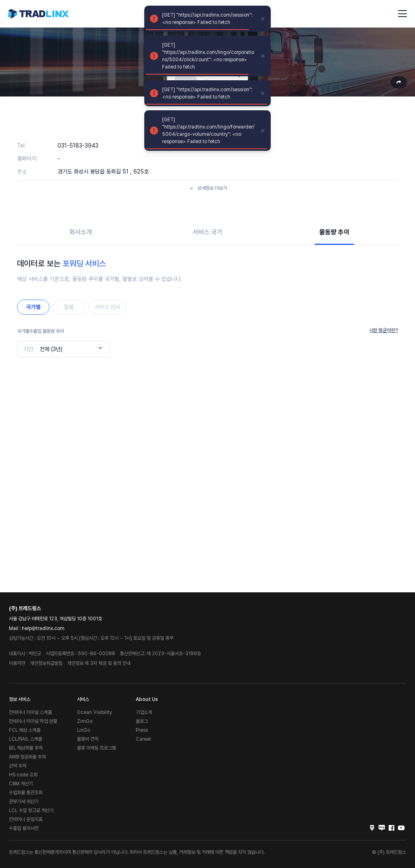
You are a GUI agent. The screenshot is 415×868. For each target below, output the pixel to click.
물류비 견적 (88, 739)
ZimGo (85, 721)
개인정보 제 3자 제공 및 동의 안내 (99, 663)
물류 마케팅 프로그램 (96, 748)
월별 (69, 307)
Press (142, 730)
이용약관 (17, 663)
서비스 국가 (207, 232)
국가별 (33, 307)
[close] (263, 19)
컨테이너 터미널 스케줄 (30, 712)
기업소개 (144, 712)
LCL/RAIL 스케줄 (26, 739)
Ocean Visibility (94, 712)
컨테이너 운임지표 (26, 819)
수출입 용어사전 (24, 828)
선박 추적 (18, 766)
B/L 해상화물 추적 (26, 748)
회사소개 (81, 232)
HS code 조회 (23, 775)
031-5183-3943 (78, 146)
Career (143, 739)
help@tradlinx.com (43, 628)
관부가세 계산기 (24, 802)
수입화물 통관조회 (26, 793)
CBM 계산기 (21, 784)
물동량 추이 (334, 232)
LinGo (83, 730)
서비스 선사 (107, 307)
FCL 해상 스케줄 (25, 730)
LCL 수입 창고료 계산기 (31, 810)
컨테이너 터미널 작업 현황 (33, 721)
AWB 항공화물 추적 (27, 757)
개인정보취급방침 (46, 663)
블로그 (142, 721)
